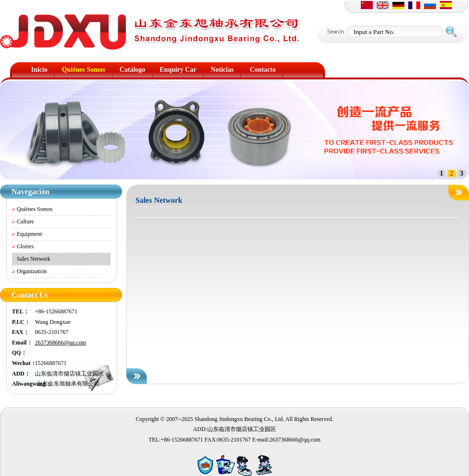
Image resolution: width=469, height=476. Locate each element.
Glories (25, 246)
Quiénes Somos (35, 209)
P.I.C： (21, 322)
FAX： (21, 332)
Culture (25, 221)
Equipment (29, 234)
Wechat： (23, 363)
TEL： (21, 311)
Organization (32, 271)
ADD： (21, 374)
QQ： (19, 353)
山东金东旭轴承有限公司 (67, 384)
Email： (22, 343)
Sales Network (33, 259)
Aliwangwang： (23, 384)
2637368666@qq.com (61, 343)
